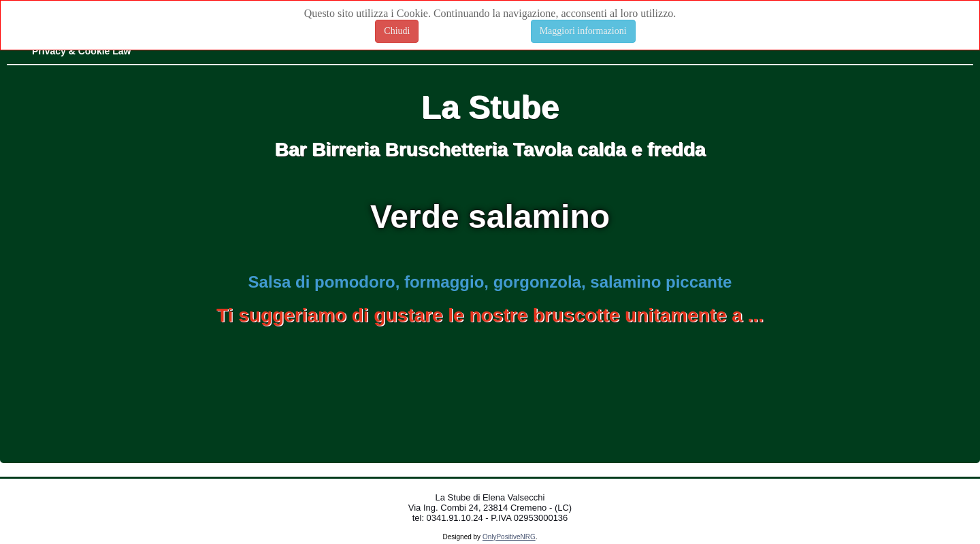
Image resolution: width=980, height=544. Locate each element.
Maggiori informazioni (583, 31)
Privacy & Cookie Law (82, 51)
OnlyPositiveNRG (509, 537)
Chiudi (397, 31)
